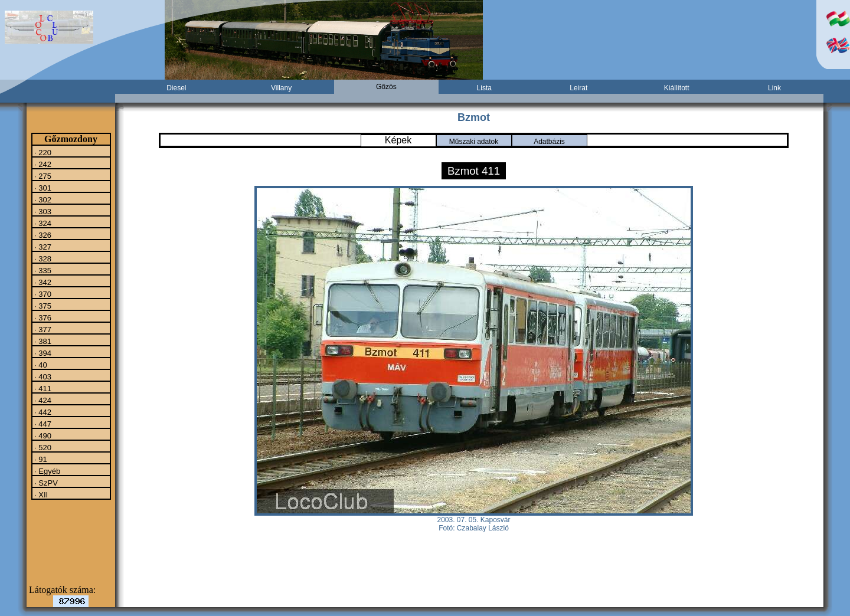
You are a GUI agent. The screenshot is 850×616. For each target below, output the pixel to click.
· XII (40, 494)
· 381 (42, 341)
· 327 (42, 247)
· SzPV (45, 483)
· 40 (40, 365)
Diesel (176, 88)
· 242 (42, 164)
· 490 (42, 435)
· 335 (42, 270)
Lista (484, 88)
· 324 (42, 223)
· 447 (42, 424)
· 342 (42, 282)
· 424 (42, 400)
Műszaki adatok (474, 142)
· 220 (42, 152)
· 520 (42, 447)
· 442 (42, 412)
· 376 (42, 317)
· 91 (40, 459)
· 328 (42, 258)
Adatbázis (549, 142)
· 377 (42, 329)
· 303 (42, 211)
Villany (281, 88)
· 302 (42, 199)
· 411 (42, 388)
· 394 (42, 353)
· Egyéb (47, 471)
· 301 (42, 188)
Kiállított (677, 88)
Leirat (578, 88)
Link (774, 88)
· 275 (42, 176)
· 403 (42, 376)
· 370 (42, 294)
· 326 (42, 235)
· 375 (42, 306)
